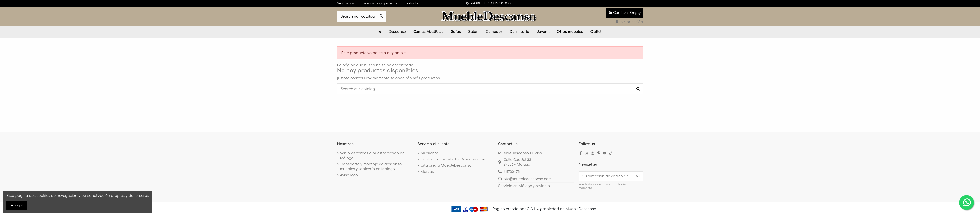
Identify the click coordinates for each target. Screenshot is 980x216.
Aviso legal (349, 175)
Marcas (427, 172)
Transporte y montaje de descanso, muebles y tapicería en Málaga (371, 167)
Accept (17, 205)
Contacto (411, 3)
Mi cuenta (429, 153)
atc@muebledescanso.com (527, 179)
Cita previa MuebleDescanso (446, 165)
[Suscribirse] (638, 176)
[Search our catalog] (381, 16)
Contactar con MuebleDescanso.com (453, 159)
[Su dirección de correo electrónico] (606, 176)
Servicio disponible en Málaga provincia (368, 3)
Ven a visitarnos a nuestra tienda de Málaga (372, 156)
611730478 (512, 172)
